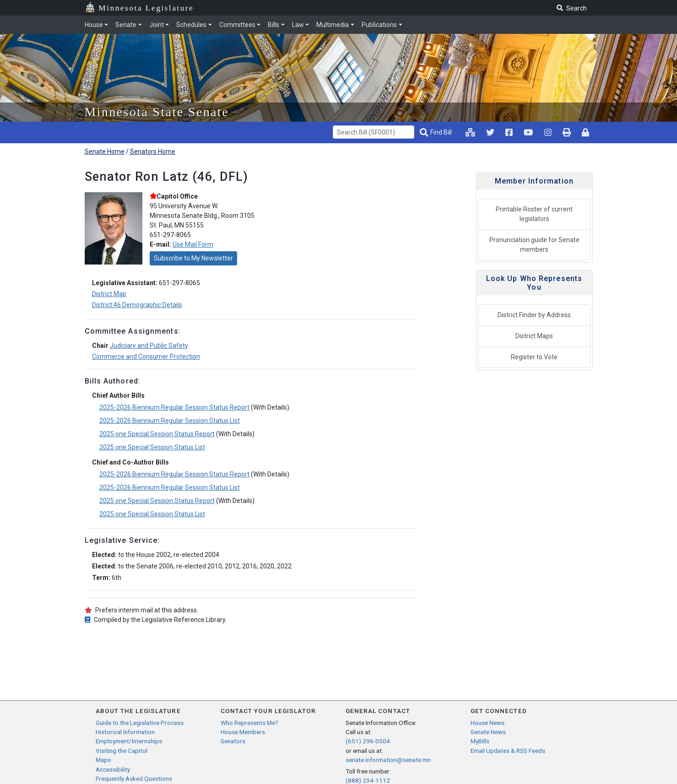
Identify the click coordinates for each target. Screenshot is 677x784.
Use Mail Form (193, 244)
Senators (233, 741)
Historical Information (125, 732)
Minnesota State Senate (157, 112)
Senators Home (153, 151)
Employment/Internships (129, 741)
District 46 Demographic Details (137, 305)
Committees (237, 25)
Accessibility (113, 769)
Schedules (191, 25)
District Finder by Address (534, 315)
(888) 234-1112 (368, 780)
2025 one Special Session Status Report (157, 434)
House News (487, 723)
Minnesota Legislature (146, 8)
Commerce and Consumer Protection (146, 357)
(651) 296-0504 (368, 741)
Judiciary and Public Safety (149, 346)
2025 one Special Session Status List (152, 447)
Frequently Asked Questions (134, 779)
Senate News (488, 732)
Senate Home (105, 151)
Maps (103, 760)
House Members (243, 732)
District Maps (534, 336)
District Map (109, 294)
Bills (274, 25)
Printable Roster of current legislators (534, 214)
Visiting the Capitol (122, 751)
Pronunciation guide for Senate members (534, 245)
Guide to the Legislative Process (140, 723)
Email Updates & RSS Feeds (508, 751)
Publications (379, 25)
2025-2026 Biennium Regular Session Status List (170, 421)
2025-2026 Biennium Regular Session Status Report (174, 407)
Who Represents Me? (249, 723)
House (94, 25)
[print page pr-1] (567, 132)
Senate (126, 25)
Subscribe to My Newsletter (193, 258)
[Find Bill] (437, 132)
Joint (157, 25)
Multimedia (333, 25)
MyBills (480, 741)
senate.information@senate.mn (388, 760)
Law (298, 25)
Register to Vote (534, 357)
